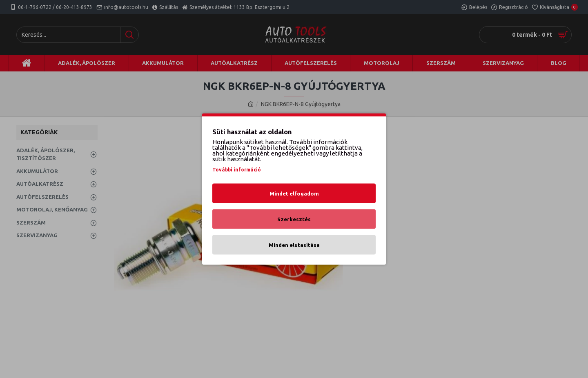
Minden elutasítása (294, 245)
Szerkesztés (294, 219)
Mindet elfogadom (294, 193)
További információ (237, 170)
